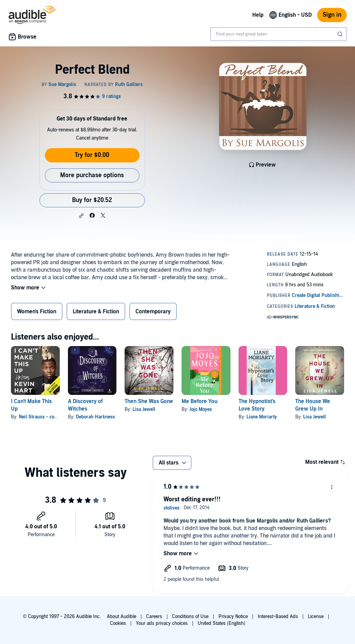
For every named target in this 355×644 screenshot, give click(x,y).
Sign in (332, 15)
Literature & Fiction (96, 312)
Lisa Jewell (144, 409)
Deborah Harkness (95, 417)
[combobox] (279, 34)
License (316, 617)
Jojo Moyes (201, 409)
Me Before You (200, 401)
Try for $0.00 (92, 155)
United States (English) (222, 623)
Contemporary (153, 312)
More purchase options (92, 175)
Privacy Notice (233, 617)
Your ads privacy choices (162, 623)
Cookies (118, 623)
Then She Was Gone (149, 401)
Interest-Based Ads (278, 617)
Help (258, 15)
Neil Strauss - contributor (46, 417)
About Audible (122, 617)
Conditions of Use (190, 617)
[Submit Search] (341, 34)
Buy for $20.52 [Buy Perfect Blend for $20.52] (92, 200)
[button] (81, 216)
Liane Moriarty (262, 417)
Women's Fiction (37, 312)
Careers (154, 617)
